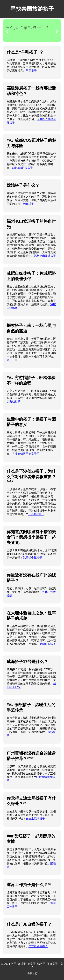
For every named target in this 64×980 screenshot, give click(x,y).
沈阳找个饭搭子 (33, 558)
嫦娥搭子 (29, 204)
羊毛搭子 (31, 71)
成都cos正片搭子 (22, 168)
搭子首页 (32, 974)
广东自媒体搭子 (38, 946)
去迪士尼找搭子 (35, 819)
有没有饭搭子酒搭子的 (26, 454)
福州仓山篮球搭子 (45, 256)
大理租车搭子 (48, 644)
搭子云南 (12, 360)
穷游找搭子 (13, 402)
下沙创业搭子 (36, 514)
